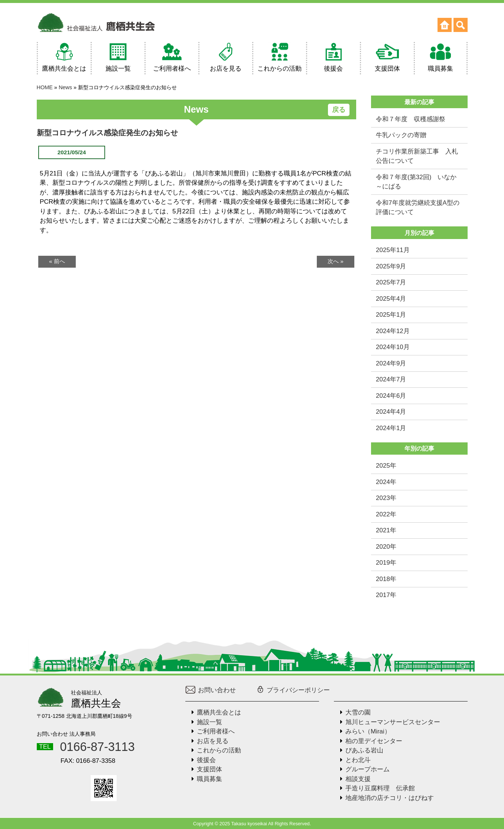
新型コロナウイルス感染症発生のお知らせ (107, 133)
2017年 (386, 595)
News (65, 87)
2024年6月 (391, 396)
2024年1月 (391, 428)
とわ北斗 (358, 760)
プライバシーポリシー (293, 690)
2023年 (386, 498)
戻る (339, 110)
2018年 (386, 579)
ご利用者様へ (216, 731)
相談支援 (358, 779)
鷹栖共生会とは (219, 712)
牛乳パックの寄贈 (401, 135)
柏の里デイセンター (374, 741)
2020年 (386, 547)
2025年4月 (391, 299)
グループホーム (368, 769)
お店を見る (213, 741)
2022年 (386, 514)
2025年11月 (393, 250)
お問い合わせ (211, 690)
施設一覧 (209, 722)
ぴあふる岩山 (364, 750)
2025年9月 (391, 266)
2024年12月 (393, 331)
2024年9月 (391, 363)
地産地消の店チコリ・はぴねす (390, 798)
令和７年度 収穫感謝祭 (411, 119)
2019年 (386, 563)
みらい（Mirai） (368, 731)
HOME (45, 87)
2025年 (386, 466)
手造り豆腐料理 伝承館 (380, 788)
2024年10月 (393, 347)
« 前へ (57, 261)
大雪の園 (358, 712)
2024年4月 (391, 412)
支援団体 (209, 769)
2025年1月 (391, 315)
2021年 (386, 530)
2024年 (386, 482)
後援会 (206, 760)
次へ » (336, 261)
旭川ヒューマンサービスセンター (393, 722)
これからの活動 (219, 750)
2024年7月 (391, 379)
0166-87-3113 (97, 747)
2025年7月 (391, 282)
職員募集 (209, 779)
